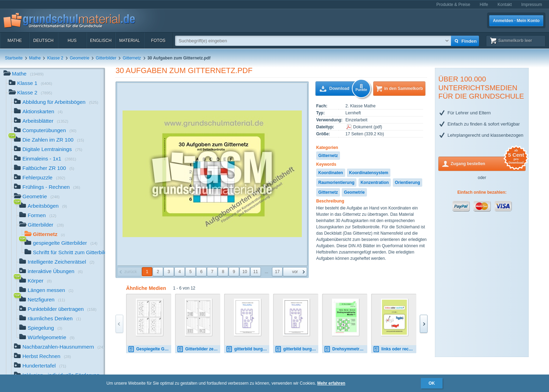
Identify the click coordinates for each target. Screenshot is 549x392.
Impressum (532, 5)
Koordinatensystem (369, 173)
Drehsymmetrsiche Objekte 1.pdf (346, 349)
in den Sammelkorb (404, 88)
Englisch (101, 41)
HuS (72, 41)
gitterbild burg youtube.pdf (248, 349)
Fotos (158, 41)
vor (295, 272)
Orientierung (408, 183)
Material (129, 41)
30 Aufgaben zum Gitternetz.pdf (184, 70)
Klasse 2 (55, 58)
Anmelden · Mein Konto (516, 21)
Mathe (15, 41)
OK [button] (432, 383)
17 (277, 272)
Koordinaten (331, 173)
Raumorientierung (336, 183)
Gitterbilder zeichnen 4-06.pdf (199, 349)
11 (255, 272)
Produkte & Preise (453, 5)
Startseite (14, 58)
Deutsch (43, 41)
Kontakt (505, 5)
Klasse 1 (30, 84)
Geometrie (79, 58)
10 (245, 272)
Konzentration (375, 183)
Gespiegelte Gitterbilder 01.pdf (150, 349)
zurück (130, 272)
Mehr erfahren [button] (331, 383)
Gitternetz (132, 58)
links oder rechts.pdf (395, 349)
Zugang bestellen (488, 163)
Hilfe (484, 5)
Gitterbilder (106, 58)
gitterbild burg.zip (297, 349)
